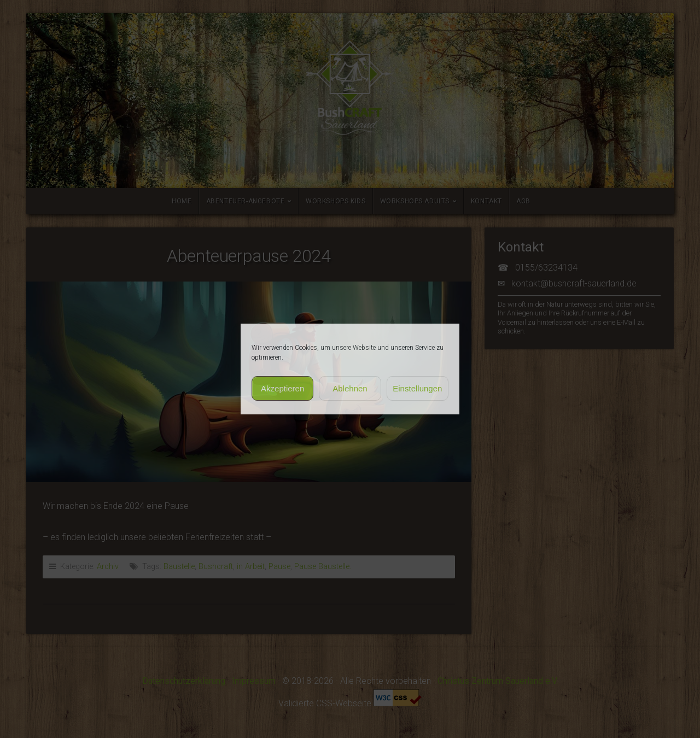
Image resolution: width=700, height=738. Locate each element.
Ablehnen (350, 388)
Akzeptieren (282, 388)
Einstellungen (417, 388)
